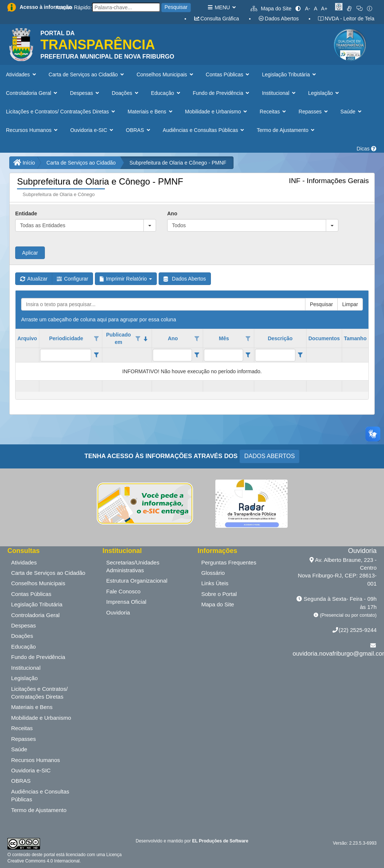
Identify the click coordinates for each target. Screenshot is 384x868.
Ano (172, 213)
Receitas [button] (274, 112)
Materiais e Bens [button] (151, 112)
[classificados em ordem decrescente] (146, 339)
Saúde (19, 749)
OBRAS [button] (139, 130)
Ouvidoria (118, 612)
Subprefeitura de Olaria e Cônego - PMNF (178, 163)
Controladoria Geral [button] (32, 93)
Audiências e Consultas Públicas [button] (204, 130)
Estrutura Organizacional (137, 581)
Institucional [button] (279, 93)
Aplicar (30, 253)
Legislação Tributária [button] (290, 74)
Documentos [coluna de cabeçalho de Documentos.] (324, 338)
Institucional (26, 668)
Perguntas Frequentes (229, 562)
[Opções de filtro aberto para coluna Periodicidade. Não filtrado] (96, 339)
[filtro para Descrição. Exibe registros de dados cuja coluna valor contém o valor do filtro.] (275, 355)
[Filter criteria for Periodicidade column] (96, 355)
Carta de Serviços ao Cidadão (81, 163)
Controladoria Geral (35, 615)
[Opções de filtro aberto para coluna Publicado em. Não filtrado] (138, 339)
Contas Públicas (31, 594)
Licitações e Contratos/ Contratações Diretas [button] (61, 112)
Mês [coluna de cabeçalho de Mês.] (224, 338)
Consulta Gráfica (216, 19)
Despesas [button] (85, 93)
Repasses (24, 739)
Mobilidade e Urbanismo (41, 718)
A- (308, 9)
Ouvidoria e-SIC (31, 770)
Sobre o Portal (219, 594)
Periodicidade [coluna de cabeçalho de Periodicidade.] (66, 338)
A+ (324, 9)
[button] (150, 225)
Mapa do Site (271, 9)
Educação (24, 647)
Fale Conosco (124, 591)
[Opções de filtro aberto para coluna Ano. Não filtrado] (197, 339)
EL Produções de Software (220, 841)
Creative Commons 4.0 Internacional (44, 861)
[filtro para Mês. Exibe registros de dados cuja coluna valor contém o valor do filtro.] (224, 355)
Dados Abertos (278, 19)
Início (24, 163)
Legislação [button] (324, 93)
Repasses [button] (314, 112)
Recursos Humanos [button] (32, 130)
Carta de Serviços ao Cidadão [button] (87, 74)
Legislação (24, 678)
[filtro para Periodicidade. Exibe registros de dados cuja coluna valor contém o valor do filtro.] (66, 355)
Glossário (213, 573)
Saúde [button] (352, 112)
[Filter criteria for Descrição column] (300, 355)
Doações (22, 636)
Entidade (26, 213)
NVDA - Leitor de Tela (346, 19)
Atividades (24, 562)
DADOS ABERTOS (269, 456)
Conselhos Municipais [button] (165, 74)
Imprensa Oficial (126, 602)
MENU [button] (221, 7)
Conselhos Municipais (38, 583)
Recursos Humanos (36, 760)
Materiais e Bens (32, 707)
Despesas (24, 625)
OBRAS (21, 781)
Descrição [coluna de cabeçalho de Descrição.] (280, 338)
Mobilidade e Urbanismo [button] (217, 112)
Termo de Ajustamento (39, 810)
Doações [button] (126, 93)
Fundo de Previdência (38, 657)
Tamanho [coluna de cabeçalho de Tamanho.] (355, 338)
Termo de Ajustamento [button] (287, 130)
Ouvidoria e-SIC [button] (92, 130)
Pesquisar (176, 7)
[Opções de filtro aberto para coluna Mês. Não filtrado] (248, 339)
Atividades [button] (22, 74)
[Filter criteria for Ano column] (197, 355)
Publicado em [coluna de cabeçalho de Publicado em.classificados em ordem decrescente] (118, 338)
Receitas (22, 728)
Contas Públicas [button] (228, 74)
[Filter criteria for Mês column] (248, 355)
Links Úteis (215, 583)
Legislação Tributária (37, 604)
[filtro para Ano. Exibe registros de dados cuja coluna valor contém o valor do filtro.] (172, 355)
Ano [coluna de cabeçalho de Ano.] (173, 338)
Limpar (350, 304)
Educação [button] (166, 93)
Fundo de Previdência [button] (222, 93)
